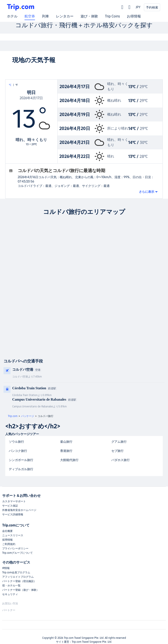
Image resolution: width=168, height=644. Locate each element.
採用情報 (7, 540)
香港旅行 (66, 451)
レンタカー (65, 16)
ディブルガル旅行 (21, 469)
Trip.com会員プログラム (16, 572)
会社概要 (7, 531)
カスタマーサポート (14, 501)
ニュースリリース (13, 535)
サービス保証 (10, 506)
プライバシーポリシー (15, 548)
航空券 (30, 16)
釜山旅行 (66, 442)
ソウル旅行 (16, 442)
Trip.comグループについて (17, 553)
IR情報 (6, 568)
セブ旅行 (117, 451)
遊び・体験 (89, 16)
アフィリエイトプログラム (18, 577)
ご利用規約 (9, 544)
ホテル (12, 16)
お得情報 (134, 16)
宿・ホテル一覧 (11, 586)
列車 (45, 16)
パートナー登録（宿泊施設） (19, 581)
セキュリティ (10, 594)
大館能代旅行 (69, 460)
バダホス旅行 (121, 460)
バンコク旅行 (18, 451)
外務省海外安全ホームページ (19, 510)
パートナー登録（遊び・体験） (21, 590)
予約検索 (152, 7)
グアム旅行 (119, 442)
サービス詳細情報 (13, 514)
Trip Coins (112, 16)
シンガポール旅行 (21, 460)
